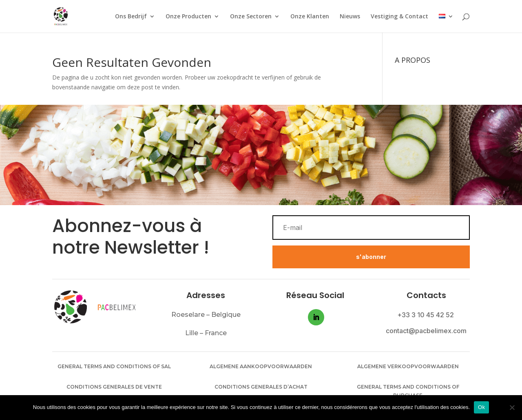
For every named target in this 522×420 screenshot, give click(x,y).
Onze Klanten (310, 17)
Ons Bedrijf (131, 17)
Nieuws (350, 17)
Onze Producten (188, 17)
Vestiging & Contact (399, 17)
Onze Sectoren (251, 17)
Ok (481, 407)
